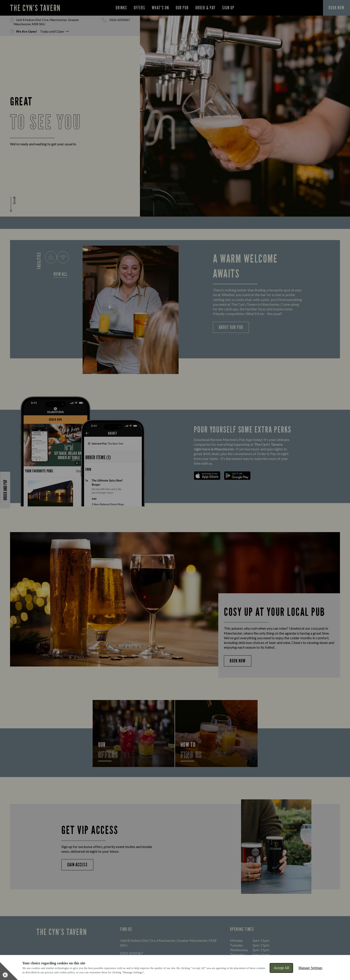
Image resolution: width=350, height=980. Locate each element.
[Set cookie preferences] (9, 971)
